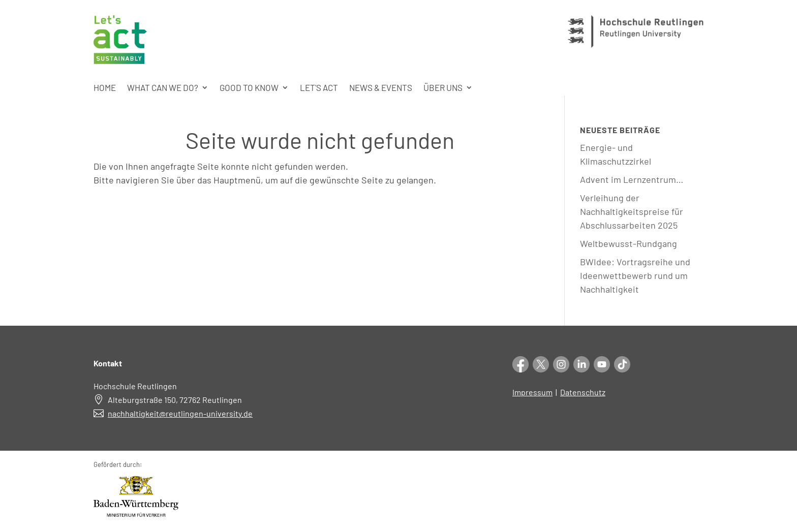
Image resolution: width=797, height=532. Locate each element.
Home (105, 88)
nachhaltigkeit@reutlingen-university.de (180, 413)
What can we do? (163, 88)
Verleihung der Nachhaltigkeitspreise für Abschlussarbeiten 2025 (632, 211)
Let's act (319, 88)
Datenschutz (583, 392)
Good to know (249, 88)
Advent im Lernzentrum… (632, 179)
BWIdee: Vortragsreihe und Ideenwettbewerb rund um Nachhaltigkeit (635, 275)
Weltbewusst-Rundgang (629, 243)
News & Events (381, 88)
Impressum (532, 392)
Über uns (443, 88)
